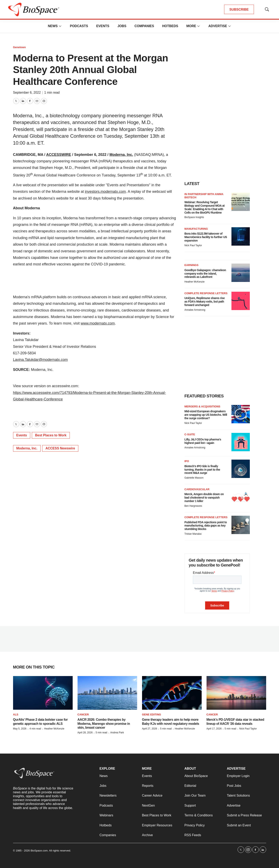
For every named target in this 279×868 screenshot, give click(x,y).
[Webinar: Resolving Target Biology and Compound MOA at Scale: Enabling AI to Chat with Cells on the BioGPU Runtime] (241, 202)
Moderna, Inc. (121, 155)
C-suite (190, 434)
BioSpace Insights (194, 217)
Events (103, 26)
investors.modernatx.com (105, 192)
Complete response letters (206, 293)
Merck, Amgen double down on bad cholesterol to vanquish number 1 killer (204, 498)
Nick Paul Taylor (193, 245)
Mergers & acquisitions (202, 406)
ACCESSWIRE (59, 155)
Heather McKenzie (195, 282)
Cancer (83, 714)
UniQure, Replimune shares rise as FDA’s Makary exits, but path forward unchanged (205, 302)
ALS (16, 714)
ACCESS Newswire (60, 448)
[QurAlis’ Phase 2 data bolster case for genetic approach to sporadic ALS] (43, 693)
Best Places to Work (51, 435)
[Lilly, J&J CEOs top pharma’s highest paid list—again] (241, 442)
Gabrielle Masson (194, 478)
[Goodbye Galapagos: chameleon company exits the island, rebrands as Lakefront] (241, 273)
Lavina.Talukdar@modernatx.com (40, 360)
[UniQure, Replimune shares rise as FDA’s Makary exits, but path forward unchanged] (241, 301)
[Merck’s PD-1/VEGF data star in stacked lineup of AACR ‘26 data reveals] (236, 693)
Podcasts (79, 26)
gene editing (152, 714)
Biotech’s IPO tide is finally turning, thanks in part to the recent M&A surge (202, 470)
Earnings (192, 265)
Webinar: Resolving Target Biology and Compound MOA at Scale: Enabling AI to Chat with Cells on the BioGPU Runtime (205, 207)
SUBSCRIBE (239, 9)
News (53, 26)
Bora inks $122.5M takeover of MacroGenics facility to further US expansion (206, 237)
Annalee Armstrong (195, 310)
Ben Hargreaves (193, 506)
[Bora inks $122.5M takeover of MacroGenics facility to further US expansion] (241, 236)
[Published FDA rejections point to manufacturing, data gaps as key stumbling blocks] (241, 525)
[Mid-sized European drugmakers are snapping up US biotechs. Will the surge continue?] (241, 414)
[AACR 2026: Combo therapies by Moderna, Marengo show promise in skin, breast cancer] (107, 693)
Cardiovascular (197, 489)
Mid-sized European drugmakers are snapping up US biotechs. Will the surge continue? (206, 415)
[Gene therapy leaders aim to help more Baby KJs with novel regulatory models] (172, 693)
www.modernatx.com (98, 323)
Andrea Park (117, 733)
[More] (60, 26)
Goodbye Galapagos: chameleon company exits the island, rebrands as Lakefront (205, 274)
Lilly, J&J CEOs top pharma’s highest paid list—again (203, 441)
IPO (187, 461)
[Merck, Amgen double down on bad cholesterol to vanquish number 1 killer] (241, 497)
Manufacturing (196, 229)
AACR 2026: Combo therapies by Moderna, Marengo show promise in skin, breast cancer (104, 723)
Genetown (19, 47)
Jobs (122, 26)
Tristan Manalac (193, 534)
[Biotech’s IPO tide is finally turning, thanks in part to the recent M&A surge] (241, 469)
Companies (144, 26)
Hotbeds (170, 26)
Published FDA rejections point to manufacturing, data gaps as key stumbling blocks (206, 526)
